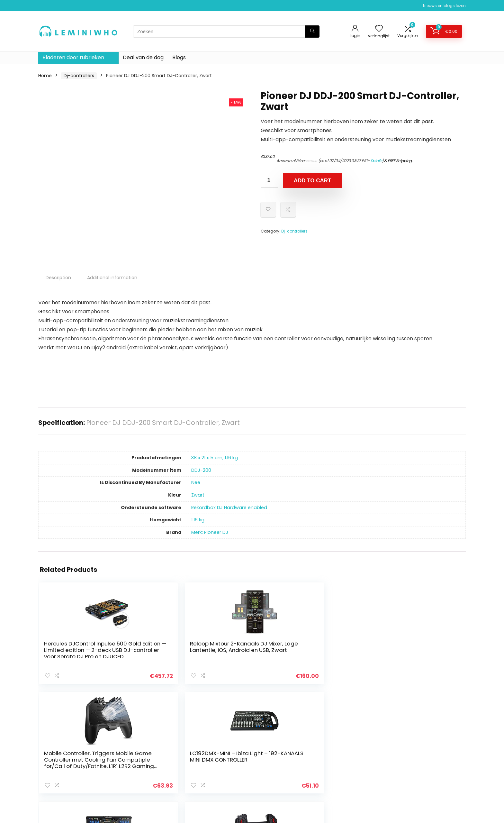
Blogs (179, 57)
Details (376, 161)
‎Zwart (198, 495)
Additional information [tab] (112, 278)
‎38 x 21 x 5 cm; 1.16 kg (215, 458)
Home (45, 76)
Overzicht (343, 771)
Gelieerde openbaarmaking (432, 762)
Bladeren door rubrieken (73, 57)
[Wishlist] (379, 29)
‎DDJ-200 (201, 470)
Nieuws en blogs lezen (444, 6)
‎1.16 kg (198, 520)
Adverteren (345, 789)
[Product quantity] (269, 180)
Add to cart (313, 181)
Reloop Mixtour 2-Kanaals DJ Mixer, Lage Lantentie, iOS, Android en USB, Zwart (139, 656)
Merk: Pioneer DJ (210, 532)
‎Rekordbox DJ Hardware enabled (229, 508)
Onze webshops (350, 780)
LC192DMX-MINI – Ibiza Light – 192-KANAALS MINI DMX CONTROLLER (283, 653)
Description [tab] (58, 278)
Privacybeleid (416, 744)
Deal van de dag (143, 57)
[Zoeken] (312, 32)
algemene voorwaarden (428, 753)
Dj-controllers (79, 76)
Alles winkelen (347, 753)
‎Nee (196, 482)
